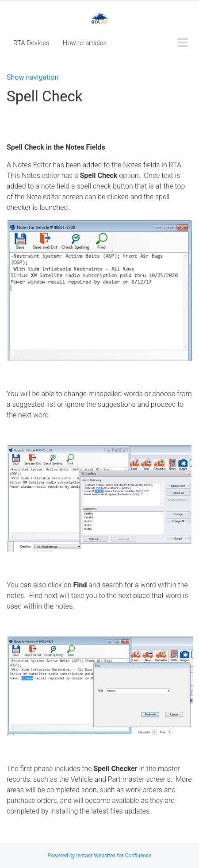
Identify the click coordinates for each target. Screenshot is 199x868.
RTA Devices (31, 43)
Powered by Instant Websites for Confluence (99, 856)
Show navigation (33, 77)
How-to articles (85, 43)
